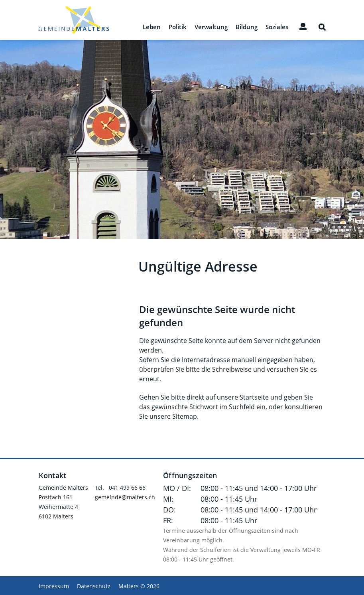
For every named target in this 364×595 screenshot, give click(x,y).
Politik (178, 27)
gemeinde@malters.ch (125, 497)
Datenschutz (94, 586)
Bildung (247, 27)
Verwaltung (211, 27)
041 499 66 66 (127, 488)
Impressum (54, 586)
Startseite (254, 397)
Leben (152, 27)
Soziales (277, 27)
